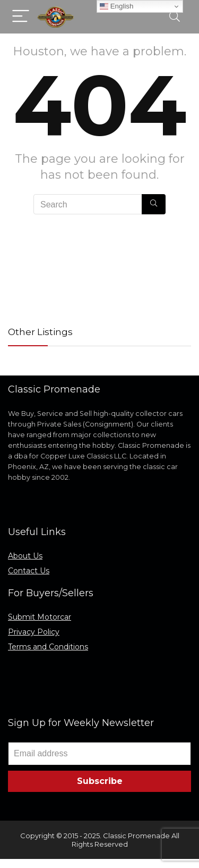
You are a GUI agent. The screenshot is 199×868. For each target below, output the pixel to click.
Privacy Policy (34, 632)
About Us (25, 556)
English (116, 6)
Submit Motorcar (40, 617)
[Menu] (21, 17)
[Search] (175, 17)
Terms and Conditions (48, 647)
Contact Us (29, 571)
